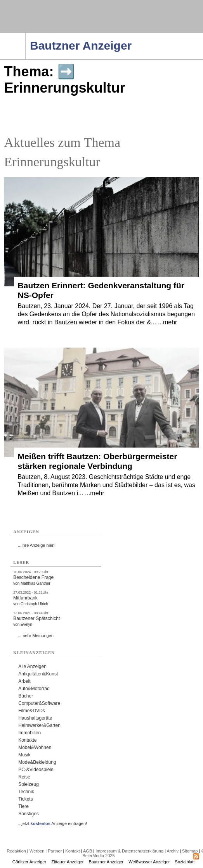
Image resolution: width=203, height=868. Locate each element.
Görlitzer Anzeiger (29, 862)
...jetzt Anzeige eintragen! (52, 823)
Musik (24, 755)
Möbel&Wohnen (35, 747)
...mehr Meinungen (36, 635)
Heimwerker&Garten (39, 725)
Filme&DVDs (32, 711)
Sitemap (190, 851)
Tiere (23, 806)
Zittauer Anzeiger (67, 862)
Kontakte (27, 740)
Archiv (173, 851)
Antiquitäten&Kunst (38, 674)
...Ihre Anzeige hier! (36, 545)
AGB (88, 851)
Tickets (26, 799)
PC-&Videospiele (36, 770)
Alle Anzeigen (32, 666)
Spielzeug (29, 784)
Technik (26, 792)
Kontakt (72, 851)
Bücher (26, 696)
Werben (37, 851)
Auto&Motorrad (34, 689)
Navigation (25, 35)
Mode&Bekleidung (37, 762)
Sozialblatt (185, 862)
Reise (24, 777)
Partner (55, 851)
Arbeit (24, 681)
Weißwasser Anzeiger (149, 862)
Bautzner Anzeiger (106, 862)
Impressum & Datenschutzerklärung (129, 851)
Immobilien (29, 733)
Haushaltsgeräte (35, 718)
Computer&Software (39, 703)
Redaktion (16, 851)
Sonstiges (29, 814)
